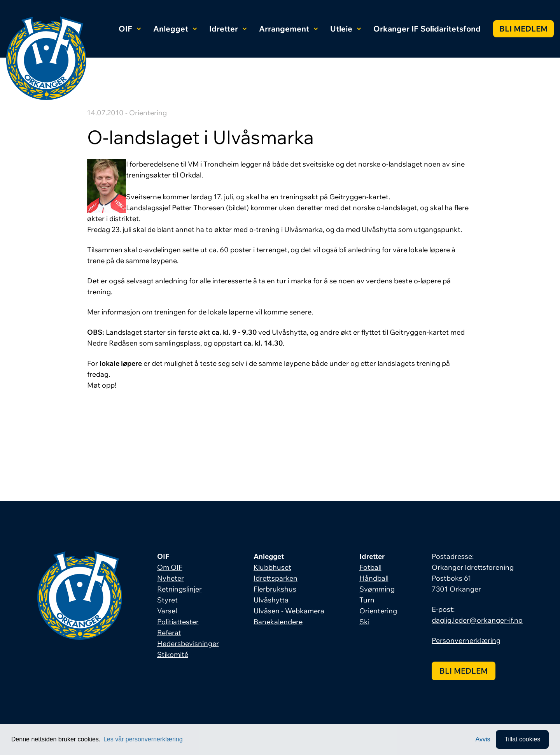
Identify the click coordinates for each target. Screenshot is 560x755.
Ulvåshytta (271, 600)
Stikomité (173, 654)
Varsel (167, 611)
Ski (364, 622)
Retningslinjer (179, 589)
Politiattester (178, 622)
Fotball (370, 567)
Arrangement (288, 29)
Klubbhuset (272, 567)
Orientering (378, 611)
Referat (169, 633)
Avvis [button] (483, 739)
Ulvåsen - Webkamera (289, 611)
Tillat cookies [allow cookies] (522, 739)
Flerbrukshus (275, 589)
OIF (130, 29)
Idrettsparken (276, 578)
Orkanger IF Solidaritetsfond (427, 29)
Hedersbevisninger (188, 644)
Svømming (377, 589)
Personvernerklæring (466, 640)
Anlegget (175, 29)
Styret (167, 600)
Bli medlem (523, 29)
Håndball (374, 578)
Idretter (228, 29)
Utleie (346, 29)
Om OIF (170, 567)
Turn (367, 600)
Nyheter (171, 578)
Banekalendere (278, 622)
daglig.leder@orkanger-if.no (477, 620)
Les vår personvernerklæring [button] (143, 739)
